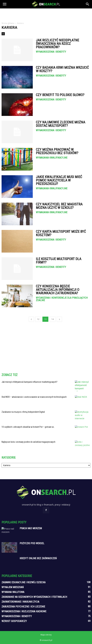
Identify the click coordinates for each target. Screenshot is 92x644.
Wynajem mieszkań (13, 587)
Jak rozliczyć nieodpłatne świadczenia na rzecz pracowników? (57, 44)
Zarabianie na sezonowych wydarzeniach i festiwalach (34, 597)
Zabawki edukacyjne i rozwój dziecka (24, 582)
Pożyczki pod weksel (32, 543)
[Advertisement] (46, 14)
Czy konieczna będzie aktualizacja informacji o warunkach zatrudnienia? (58, 290)
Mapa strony (46, 635)
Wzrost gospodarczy (14, 621)
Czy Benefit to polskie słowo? (60, 95)
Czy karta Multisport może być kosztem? (61, 233)
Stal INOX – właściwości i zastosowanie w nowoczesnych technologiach (34, 397)
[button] (88, 4)
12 (38, 319)
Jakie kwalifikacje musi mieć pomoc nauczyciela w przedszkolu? (59, 180)
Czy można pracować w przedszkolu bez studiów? (57, 151)
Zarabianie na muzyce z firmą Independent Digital (23, 412)
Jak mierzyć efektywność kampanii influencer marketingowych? (29, 382)
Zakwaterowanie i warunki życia (20, 602)
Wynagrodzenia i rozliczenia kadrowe (24, 611)
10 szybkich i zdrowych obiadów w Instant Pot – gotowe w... (28, 427)
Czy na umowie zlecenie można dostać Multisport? (61, 124)
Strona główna (8, 23)
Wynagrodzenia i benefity (51, 52)
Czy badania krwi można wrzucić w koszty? (62, 69)
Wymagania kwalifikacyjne (52, 158)
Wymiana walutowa (13, 592)
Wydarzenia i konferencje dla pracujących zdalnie (62, 299)
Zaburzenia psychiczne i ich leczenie (23, 607)
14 (53, 319)
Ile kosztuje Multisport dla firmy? (59, 261)
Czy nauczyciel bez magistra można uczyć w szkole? (59, 206)
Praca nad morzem (31, 528)
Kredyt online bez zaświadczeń (38, 558)
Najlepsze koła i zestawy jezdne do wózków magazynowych (28, 442)
